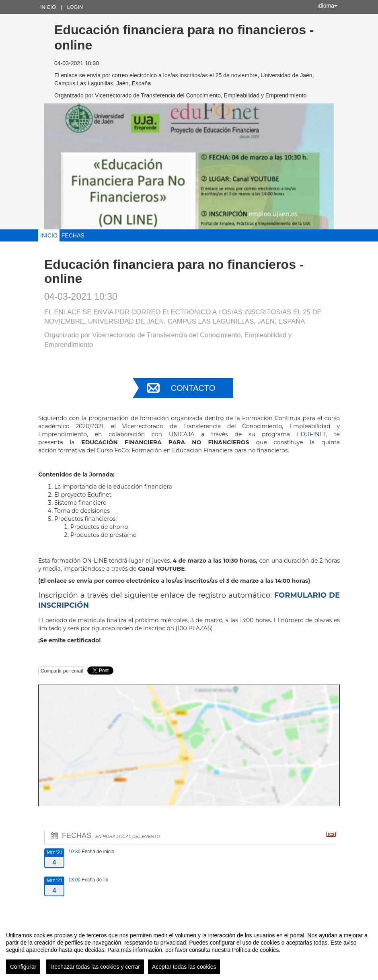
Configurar (23, 967)
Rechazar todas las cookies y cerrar (95, 967)
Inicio (48, 7)
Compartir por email (62, 671)
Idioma (327, 6)
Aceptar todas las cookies (184, 967)
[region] (189, 950)
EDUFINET (311, 434)
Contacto (193, 388)
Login (75, 7)
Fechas (73, 235)
